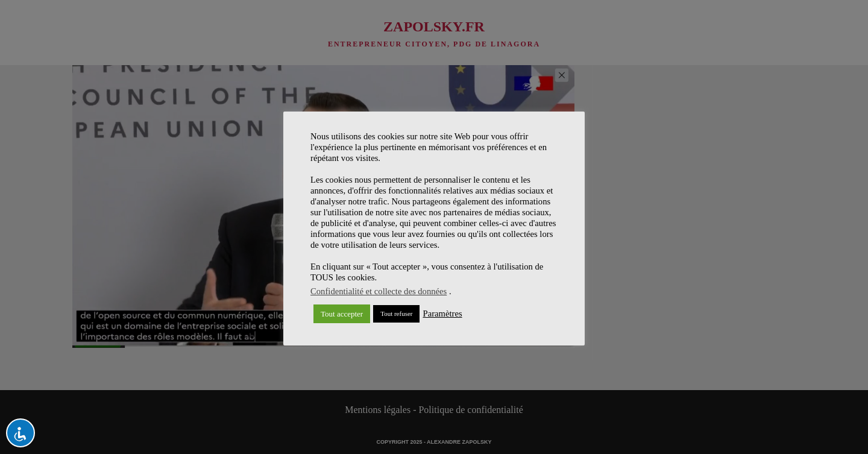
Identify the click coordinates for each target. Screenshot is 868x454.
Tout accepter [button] (342, 314)
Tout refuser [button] (396, 314)
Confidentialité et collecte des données (379, 291)
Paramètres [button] (442, 314)
